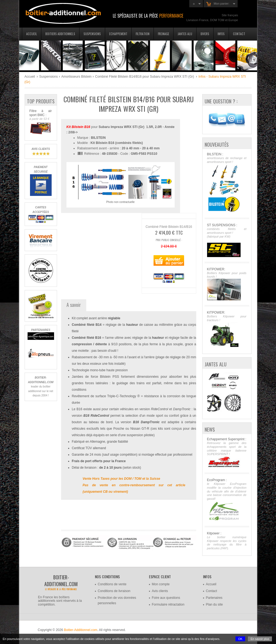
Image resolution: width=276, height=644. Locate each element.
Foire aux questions (166, 598)
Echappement (118, 34)
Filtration (143, 34)
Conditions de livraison (114, 591)
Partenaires (214, 598)
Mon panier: (218, 4)
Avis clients (160, 591)
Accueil (32, 34)
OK (240, 639)
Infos (221, 34)
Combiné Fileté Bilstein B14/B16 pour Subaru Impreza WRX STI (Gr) (145, 77)
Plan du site (215, 604)
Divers (205, 34)
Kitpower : (227, 541)
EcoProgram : (227, 500)
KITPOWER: (227, 284)
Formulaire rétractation (168, 604)
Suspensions (92, 34)
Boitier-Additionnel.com (80, 630)
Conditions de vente (112, 584)
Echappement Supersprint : (227, 453)
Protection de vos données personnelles (117, 600)
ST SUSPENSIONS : (227, 240)
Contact (239, 34)
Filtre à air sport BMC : (41, 122)
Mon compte (161, 584)
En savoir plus (260, 639)
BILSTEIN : (227, 183)
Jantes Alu (185, 34)
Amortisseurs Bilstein (77, 77)
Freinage (164, 34)
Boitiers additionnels (60, 34)
